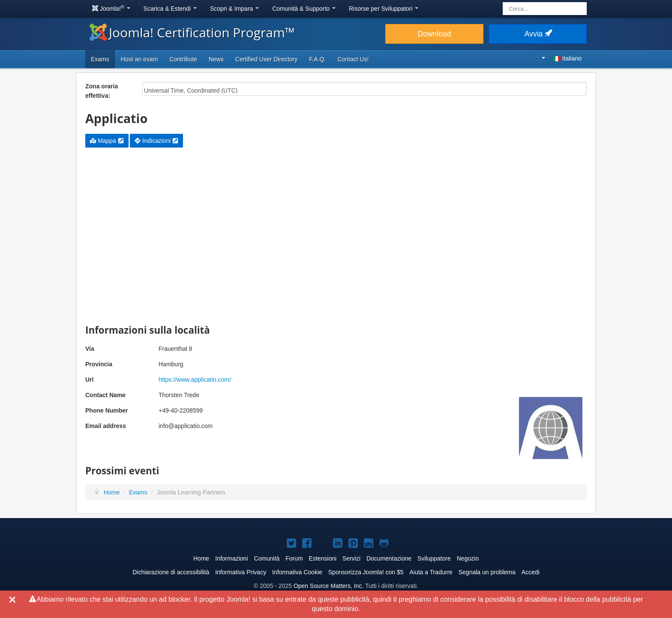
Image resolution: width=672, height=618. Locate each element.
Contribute (183, 59)
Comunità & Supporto (304, 9)
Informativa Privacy (241, 572)
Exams (100, 59)
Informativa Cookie (297, 572)
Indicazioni (156, 141)
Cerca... (503, 2)
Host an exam (139, 59)
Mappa (107, 141)
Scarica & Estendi (170, 9)
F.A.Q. (317, 59)
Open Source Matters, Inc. (328, 586)
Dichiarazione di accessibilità (171, 572)
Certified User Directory (266, 59)
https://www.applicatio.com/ (195, 380)
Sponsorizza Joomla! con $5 (366, 572)
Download (435, 34)
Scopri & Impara (234, 9)
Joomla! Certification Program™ (192, 32)
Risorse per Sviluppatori (384, 9)
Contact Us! (353, 59)
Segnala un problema (487, 572)
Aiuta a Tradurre (431, 572)
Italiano (562, 58)
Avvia (538, 34)
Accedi (531, 572)
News (216, 59)
